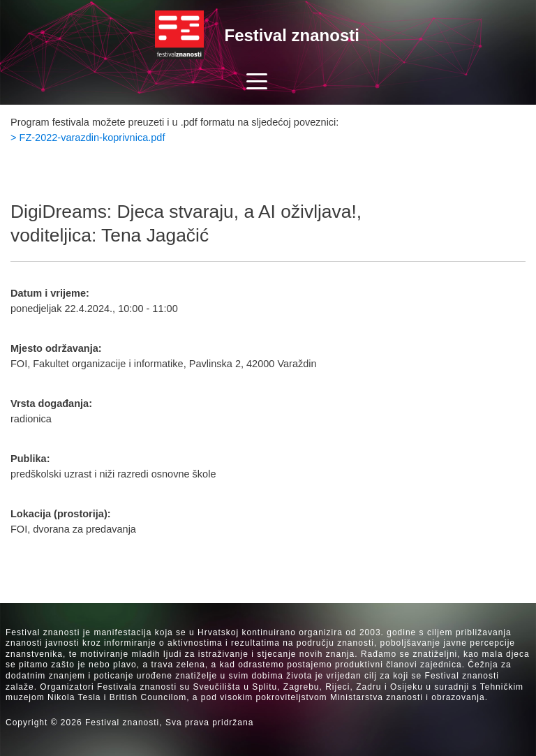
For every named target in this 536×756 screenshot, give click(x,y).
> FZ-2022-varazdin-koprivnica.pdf (88, 138)
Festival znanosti (292, 35)
